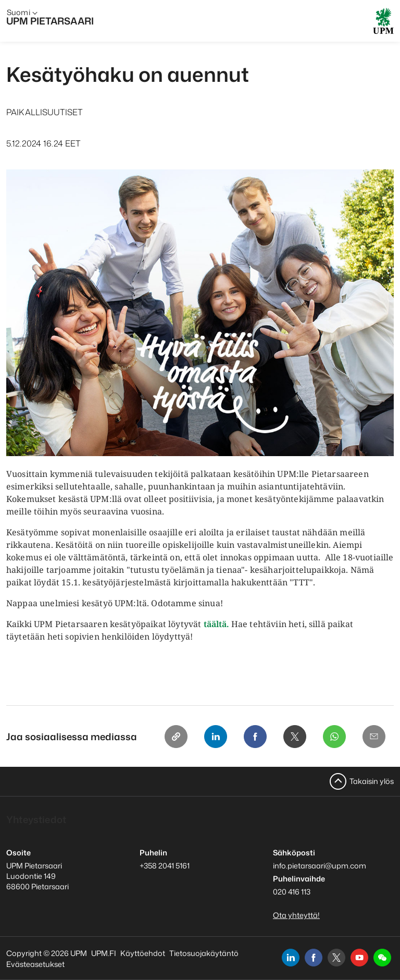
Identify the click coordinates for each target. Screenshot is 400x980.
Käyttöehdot (143, 953)
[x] (336, 958)
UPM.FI (104, 953)
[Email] (374, 737)
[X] (295, 737)
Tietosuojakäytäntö (204, 953)
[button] (382, 958)
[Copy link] (176, 737)
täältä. (216, 624)
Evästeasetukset (35, 964)
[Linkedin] (216, 737)
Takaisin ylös (372, 781)
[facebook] (314, 958)
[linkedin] (291, 958)
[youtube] (359, 958)
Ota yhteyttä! (296, 915)
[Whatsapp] (334, 737)
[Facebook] (255, 737)
